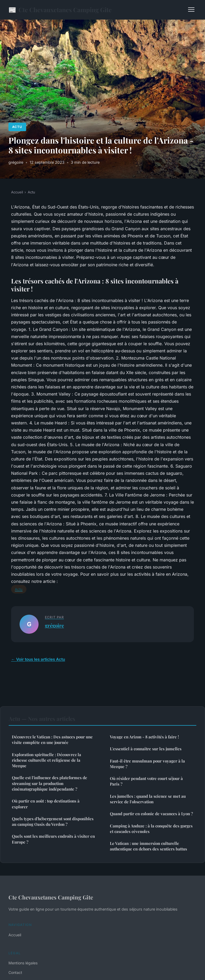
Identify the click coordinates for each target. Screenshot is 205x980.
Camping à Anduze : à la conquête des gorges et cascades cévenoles (151, 829)
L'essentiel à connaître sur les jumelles (146, 749)
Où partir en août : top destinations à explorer (46, 804)
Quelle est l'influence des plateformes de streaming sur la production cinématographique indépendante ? (50, 783)
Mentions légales (23, 963)
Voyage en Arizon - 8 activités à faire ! (144, 737)
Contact (15, 972)
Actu (17, 127)
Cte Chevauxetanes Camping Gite (60, 10)
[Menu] (191, 10)
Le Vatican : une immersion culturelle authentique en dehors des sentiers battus (148, 846)
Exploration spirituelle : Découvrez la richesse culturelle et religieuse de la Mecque (46, 760)
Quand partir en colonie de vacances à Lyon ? (151, 814)
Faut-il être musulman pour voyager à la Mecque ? (147, 764)
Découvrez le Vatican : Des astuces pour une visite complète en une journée (52, 740)
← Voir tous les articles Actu (38, 659)
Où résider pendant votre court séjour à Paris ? (146, 781)
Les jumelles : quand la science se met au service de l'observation (148, 799)
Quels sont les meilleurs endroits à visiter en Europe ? (53, 839)
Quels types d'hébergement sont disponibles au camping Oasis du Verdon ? (53, 821)
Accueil (17, 192)
